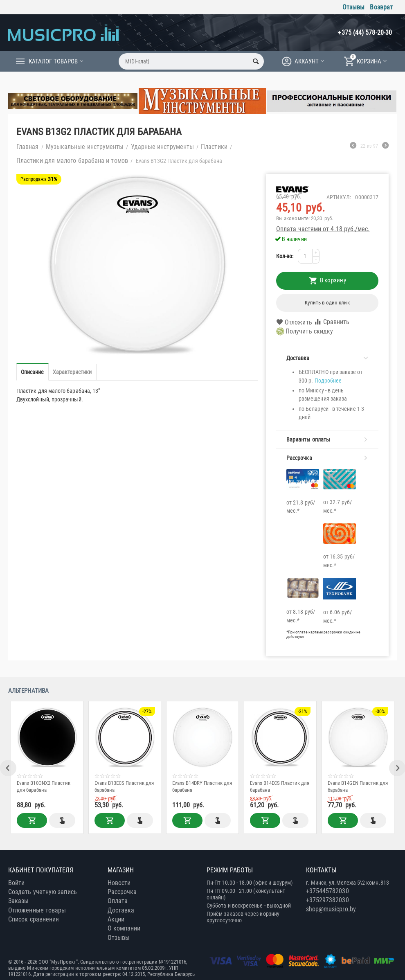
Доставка (121, 910)
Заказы (18, 901)
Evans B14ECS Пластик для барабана (280, 786)
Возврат (381, 7)
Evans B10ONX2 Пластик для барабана (44, 786)
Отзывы (353, 7)
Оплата (118, 901)
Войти (16, 883)
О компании (124, 928)
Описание (33, 372)
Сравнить (332, 322)
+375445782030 (327, 891)
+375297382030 (327, 900)
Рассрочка (122, 892)
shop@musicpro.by (331, 909)
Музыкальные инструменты (85, 147)
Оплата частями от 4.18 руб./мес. (323, 229)
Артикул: (339, 197)
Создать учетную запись (43, 892)
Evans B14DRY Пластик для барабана (202, 786)
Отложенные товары (37, 910)
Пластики (214, 147)
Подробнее (328, 381)
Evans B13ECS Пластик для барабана (124, 786)
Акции (116, 919)
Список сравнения (34, 919)
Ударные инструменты (163, 147)
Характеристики (72, 372)
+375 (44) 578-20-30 (365, 33)
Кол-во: (285, 256)
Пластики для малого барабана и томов (72, 161)
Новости (119, 883)
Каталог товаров (53, 61)
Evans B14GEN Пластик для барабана (358, 786)
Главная (28, 147)
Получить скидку (305, 331)
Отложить (294, 322)
